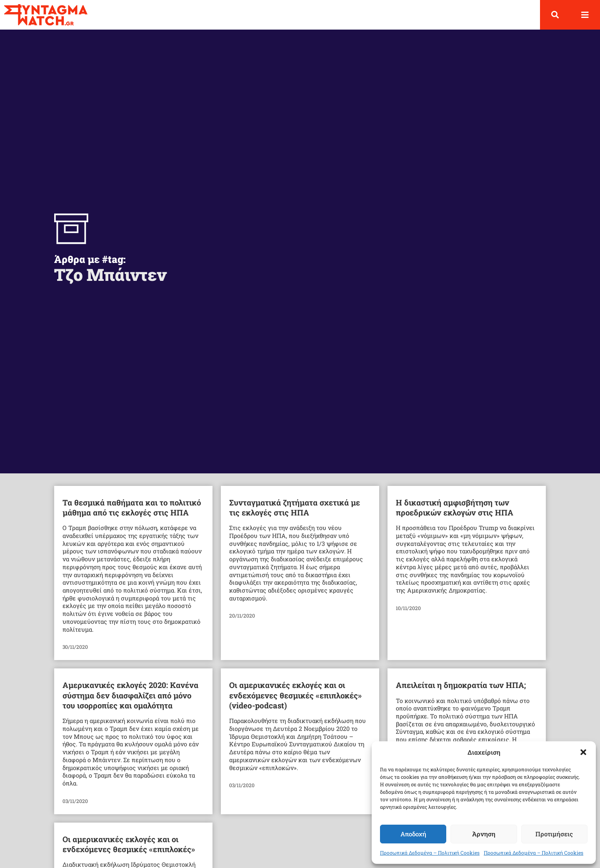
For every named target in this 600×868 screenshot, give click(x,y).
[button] (583, 752)
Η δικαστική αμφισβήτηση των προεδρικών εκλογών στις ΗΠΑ (455, 514)
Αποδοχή (413, 834)
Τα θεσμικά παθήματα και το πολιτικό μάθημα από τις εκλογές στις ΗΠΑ (132, 514)
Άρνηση (484, 834)
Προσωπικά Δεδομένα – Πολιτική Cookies (430, 853)
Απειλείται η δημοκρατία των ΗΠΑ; (461, 692)
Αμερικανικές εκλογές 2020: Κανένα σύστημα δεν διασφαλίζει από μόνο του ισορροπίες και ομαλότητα (130, 702)
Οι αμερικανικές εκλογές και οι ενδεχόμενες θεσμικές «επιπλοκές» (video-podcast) (295, 702)
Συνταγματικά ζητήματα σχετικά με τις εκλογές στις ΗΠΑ (295, 514)
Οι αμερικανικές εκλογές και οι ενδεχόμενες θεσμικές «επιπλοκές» (129, 851)
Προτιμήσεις (554, 834)
